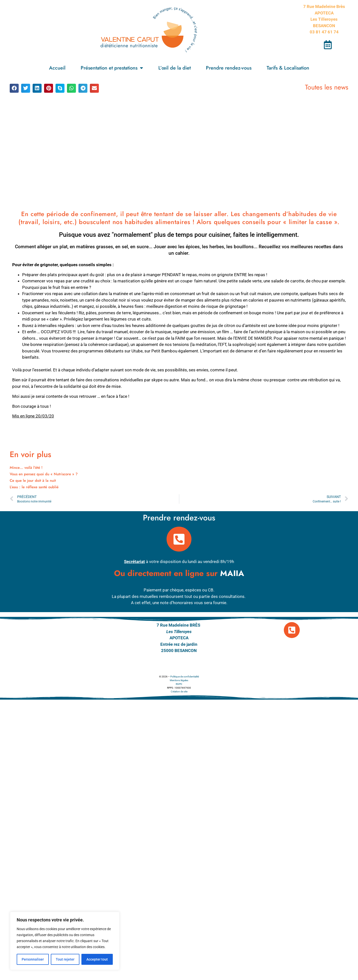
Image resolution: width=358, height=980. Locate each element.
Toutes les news (327, 87)
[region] (65, 941)
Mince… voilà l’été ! (26, 468)
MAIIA (232, 573)
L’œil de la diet (175, 68)
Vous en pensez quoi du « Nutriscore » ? (44, 474)
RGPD (179, 684)
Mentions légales (179, 680)
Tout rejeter (65, 959)
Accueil (57, 68)
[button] (14, 88)
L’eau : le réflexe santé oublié (34, 487)
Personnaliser (33, 959)
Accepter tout (97, 959)
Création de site (179, 692)
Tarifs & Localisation (288, 68)
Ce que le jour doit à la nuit (33, 481)
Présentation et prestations (112, 68)
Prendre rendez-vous (229, 68)
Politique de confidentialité (185, 677)
